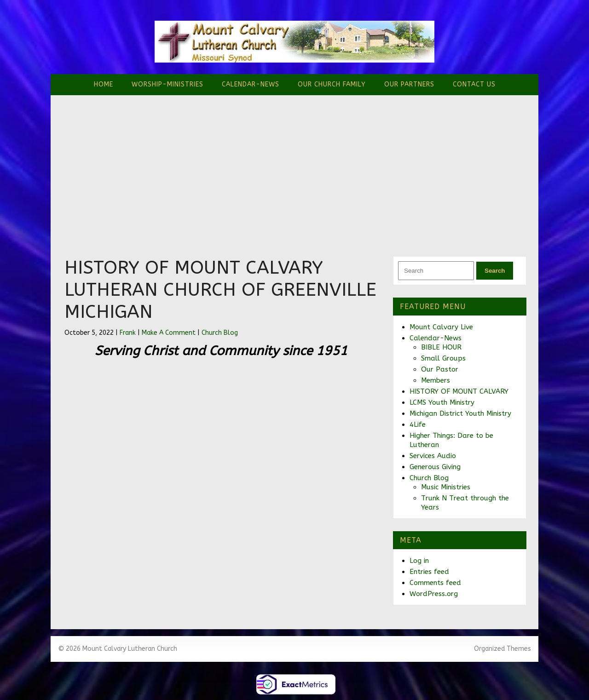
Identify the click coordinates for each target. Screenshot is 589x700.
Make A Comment (169, 333)
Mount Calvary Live (441, 327)
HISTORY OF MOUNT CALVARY (459, 391)
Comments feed (435, 583)
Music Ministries (446, 487)
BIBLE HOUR (441, 347)
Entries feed (429, 572)
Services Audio (433, 456)
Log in (419, 561)
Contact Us (474, 84)
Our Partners (409, 84)
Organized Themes (502, 649)
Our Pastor (440, 369)
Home (104, 84)
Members (436, 380)
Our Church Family (332, 84)
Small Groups (443, 358)
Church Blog (220, 333)
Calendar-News (251, 84)
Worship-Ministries (167, 84)
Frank (128, 333)
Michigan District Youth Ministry (460, 413)
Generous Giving (435, 467)
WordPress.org (434, 594)
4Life (418, 425)
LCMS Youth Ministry (442, 402)
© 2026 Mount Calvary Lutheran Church (118, 649)
